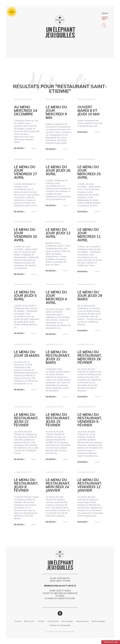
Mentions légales (98, 621)
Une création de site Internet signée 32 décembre (60, 632)
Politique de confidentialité (60, 625)
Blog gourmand (82, 621)
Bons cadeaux (67, 621)
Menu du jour (29, 621)
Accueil (18, 621)
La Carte (41, 621)
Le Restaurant (53, 621)
